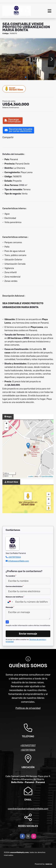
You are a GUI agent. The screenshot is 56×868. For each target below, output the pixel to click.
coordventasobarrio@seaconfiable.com (28, 809)
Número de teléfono (15, 597)
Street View (14, 89)
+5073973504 (14, 557)
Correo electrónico (15, 586)
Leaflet (31, 476)
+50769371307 (28, 745)
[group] (28, 59)
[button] (26, 77)
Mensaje (10, 607)
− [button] (6, 428)
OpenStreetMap (47, 476)
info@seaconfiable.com (18, 561)
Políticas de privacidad (28, 708)
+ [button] (6, 424)
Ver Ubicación (27, 502)
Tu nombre (11, 576)
